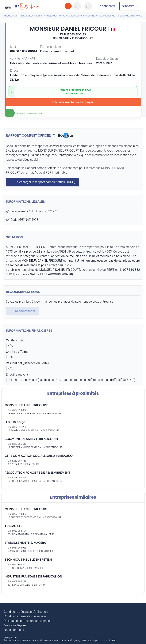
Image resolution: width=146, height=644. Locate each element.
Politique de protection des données (28, 621)
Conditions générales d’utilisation (26, 612)
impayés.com (78, 93)
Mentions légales (15, 625)
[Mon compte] (106, 6)
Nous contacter (14, 630)
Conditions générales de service (25, 616)
